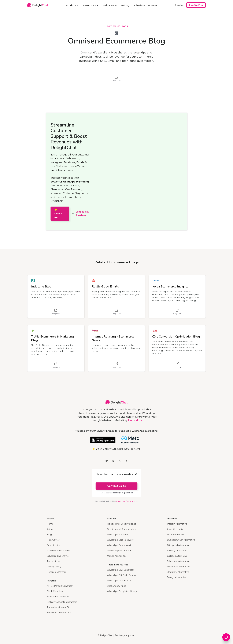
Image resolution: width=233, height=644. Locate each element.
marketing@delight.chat (127, 501)
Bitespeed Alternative (178, 545)
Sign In (179, 5)
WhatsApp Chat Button (119, 581)
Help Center (110, 5)
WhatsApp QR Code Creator (122, 575)
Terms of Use (54, 561)
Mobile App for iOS (117, 556)
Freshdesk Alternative (178, 567)
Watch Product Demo (58, 551)
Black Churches (55, 591)
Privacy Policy (54, 567)
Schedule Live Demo (146, 5)
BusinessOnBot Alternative (181, 540)
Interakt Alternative (177, 524)
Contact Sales (116, 486)
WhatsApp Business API (120, 545)
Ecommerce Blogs (117, 26)
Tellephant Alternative (178, 561)
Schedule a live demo (82, 214)
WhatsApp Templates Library (122, 591)
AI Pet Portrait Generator (60, 586)
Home (50, 524)
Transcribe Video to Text (59, 607)
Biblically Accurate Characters (62, 602)
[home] (38, 5)
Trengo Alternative (177, 577)
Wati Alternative (175, 535)
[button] (72, 5)
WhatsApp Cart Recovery (120, 540)
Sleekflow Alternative (178, 572)
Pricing (125, 5)
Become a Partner (56, 572)
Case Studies (53, 545)
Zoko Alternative (176, 529)
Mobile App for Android (119, 551)
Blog (49, 535)
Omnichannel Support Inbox (122, 529)
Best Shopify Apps (116, 586)
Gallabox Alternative (177, 556)
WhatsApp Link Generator (120, 570)
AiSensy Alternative (177, 551)
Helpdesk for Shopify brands (121, 524)
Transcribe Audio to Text (59, 613)
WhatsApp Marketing (118, 535)
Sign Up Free (196, 5)
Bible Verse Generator (58, 597)
